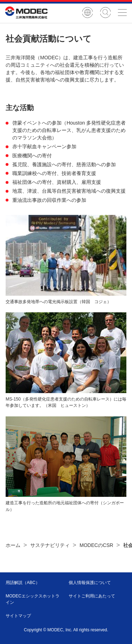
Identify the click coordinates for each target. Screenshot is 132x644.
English (87, 13)
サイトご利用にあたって (92, 596)
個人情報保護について (90, 583)
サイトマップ (18, 616)
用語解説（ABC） (23, 583)
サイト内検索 (105, 13)
